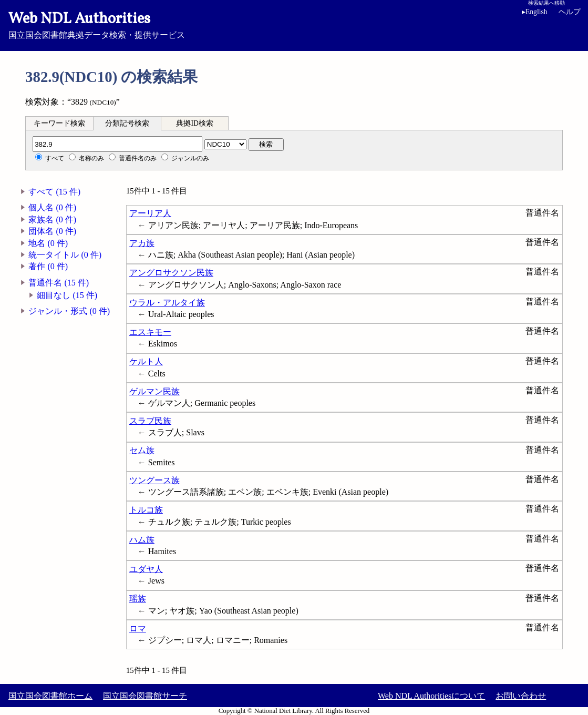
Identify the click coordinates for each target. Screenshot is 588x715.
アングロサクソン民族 (171, 273)
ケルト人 (146, 361)
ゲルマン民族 (154, 391)
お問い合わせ (521, 696)
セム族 (142, 450)
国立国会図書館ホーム (50, 696)
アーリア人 (150, 213)
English (537, 12)
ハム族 (142, 540)
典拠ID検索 (194, 123)
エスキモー (150, 332)
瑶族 (138, 599)
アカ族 (142, 243)
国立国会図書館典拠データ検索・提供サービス (294, 24)
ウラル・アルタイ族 (167, 303)
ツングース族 (154, 480)
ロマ (138, 629)
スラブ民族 (150, 421)
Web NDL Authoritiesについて (431, 696)
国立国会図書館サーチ (145, 696)
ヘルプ (570, 12)
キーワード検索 (59, 123)
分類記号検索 (127, 123)
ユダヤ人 (146, 569)
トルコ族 (146, 510)
